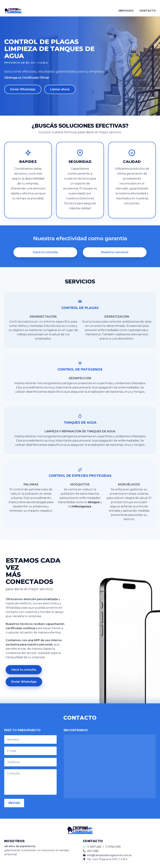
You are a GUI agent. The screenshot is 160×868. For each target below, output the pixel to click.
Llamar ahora (60, 89)
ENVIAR (14, 803)
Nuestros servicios (115, 252)
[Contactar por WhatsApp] (80, 2)
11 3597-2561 (94, 847)
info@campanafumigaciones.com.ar (109, 855)
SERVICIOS (126, 11)
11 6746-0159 (113, 847)
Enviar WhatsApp (23, 89)
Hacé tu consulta (45, 252)
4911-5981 (93, 851)
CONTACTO (148, 11)
